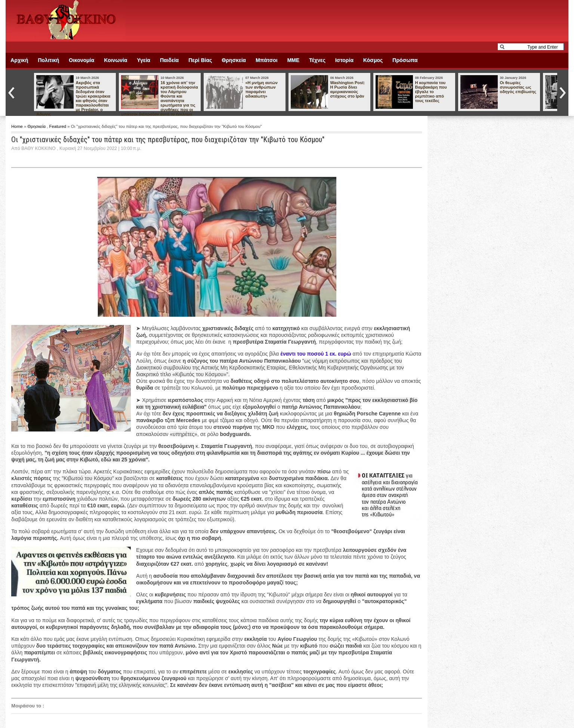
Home (18, 126)
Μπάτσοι (266, 60)
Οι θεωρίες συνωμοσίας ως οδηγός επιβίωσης (518, 87)
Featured (58, 126)
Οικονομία (81, 60)
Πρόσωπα (405, 60)
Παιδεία (169, 60)
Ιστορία (344, 60)
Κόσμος (373, 60)
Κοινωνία (115, 60)
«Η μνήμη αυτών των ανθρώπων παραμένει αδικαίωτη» (261, 89)
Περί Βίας (200, 60)
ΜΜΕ (294, 60)
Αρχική (19, 60)
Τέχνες (317, 60)
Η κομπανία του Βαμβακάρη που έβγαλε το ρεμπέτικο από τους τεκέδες (431, 92)
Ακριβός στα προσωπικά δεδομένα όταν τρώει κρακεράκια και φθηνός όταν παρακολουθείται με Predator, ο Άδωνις (73, 98)
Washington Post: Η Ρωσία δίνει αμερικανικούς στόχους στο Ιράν (347, 89)
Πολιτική (48, 60)
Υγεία (144, 60)
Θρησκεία (234, 60)
